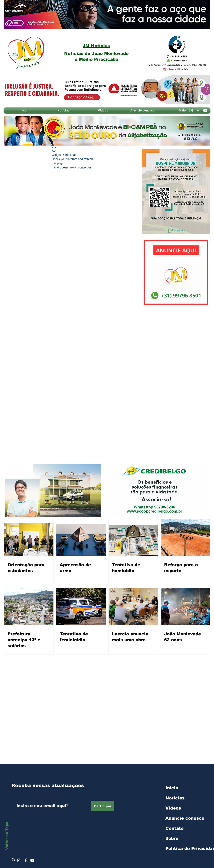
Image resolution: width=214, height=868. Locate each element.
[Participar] (103, 806)
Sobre (172, 838)
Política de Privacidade (188, 848)
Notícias (175, 798)
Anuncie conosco (185, 818)
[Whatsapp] (184, 110)
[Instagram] (191, 110)
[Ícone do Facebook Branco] (26, 860)
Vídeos (173, 808)
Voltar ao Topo (7, 836)
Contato (174, 828)
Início (172, 788)
